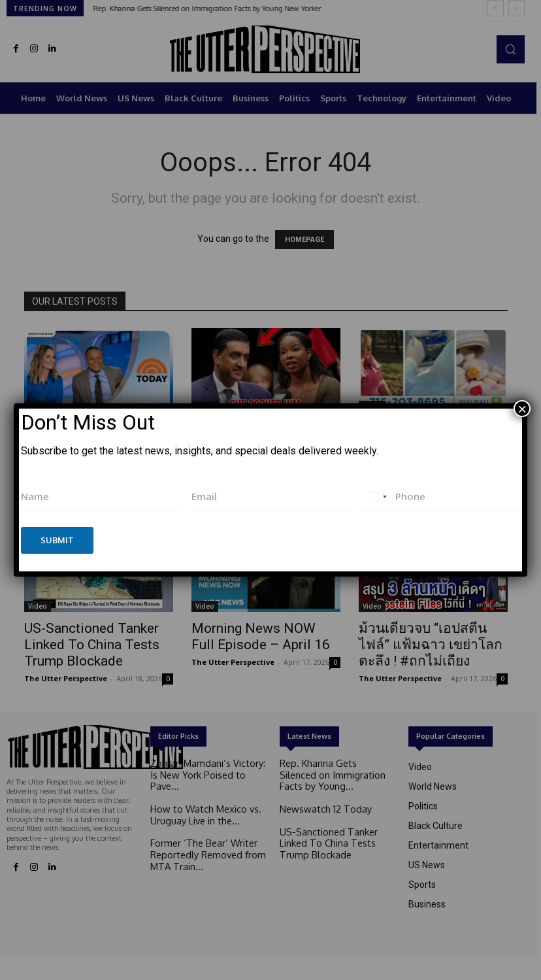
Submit (57, 540)
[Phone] (442, 497)
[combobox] (377, 497)
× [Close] (522, 409)
